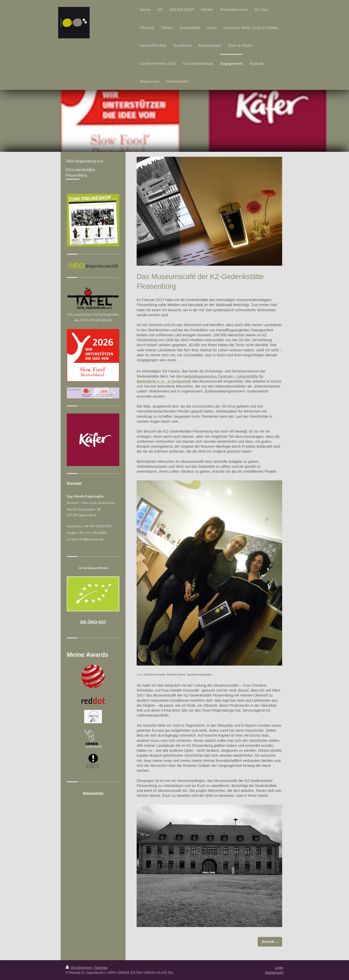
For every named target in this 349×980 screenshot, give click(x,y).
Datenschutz (93, 793)
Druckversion (79, 968)
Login (279, 968)
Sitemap (101, 968)
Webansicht (274, 973)
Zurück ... (270, 941)
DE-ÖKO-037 (93, 622)
